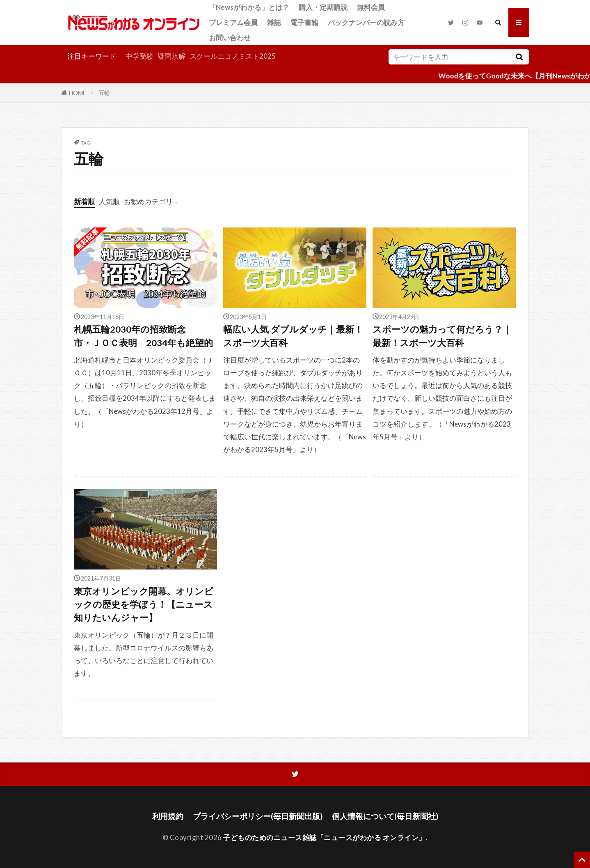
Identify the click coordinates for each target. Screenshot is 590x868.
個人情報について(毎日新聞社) (385, 816)
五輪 (104, 93)
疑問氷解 (172, 56)
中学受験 (139, 56)
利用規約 (168, 816)
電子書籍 (304, 22)
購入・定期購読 (323, 7)
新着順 (84, 201)
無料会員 (371, 7)
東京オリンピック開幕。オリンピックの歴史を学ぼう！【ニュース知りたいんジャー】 (144, 605)
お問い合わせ (230, 38)
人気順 (109, 201)
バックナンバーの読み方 (366, 22)
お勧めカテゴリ (148, 201)
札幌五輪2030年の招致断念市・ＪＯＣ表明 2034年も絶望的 (143, 336)
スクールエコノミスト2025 (233, 56)
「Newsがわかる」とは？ (249, 7)
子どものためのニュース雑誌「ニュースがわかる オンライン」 (325, 837)
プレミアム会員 (233, 22)
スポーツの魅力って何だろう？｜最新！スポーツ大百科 (442, 336)
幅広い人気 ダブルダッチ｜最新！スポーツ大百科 (293, 336)
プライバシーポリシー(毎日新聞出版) (258, 816)
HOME (78, 93)
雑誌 (274, 22)
